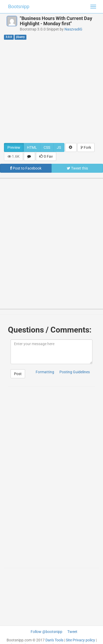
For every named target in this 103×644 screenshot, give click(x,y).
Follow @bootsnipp (46, 632)
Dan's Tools (54, 640)
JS (59, 147)
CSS (47, 147)
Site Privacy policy (80, 640)
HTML (32, 147)
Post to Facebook (26, 168)
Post (18, 374)
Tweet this (77, 168)
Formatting (45, 372)
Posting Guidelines (75, 372)
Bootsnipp (19, 7)
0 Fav (46, 156)
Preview (14, 147)
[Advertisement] (50, 91)
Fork (86, 147)
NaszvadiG (73, 29)
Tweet (72, 632)
